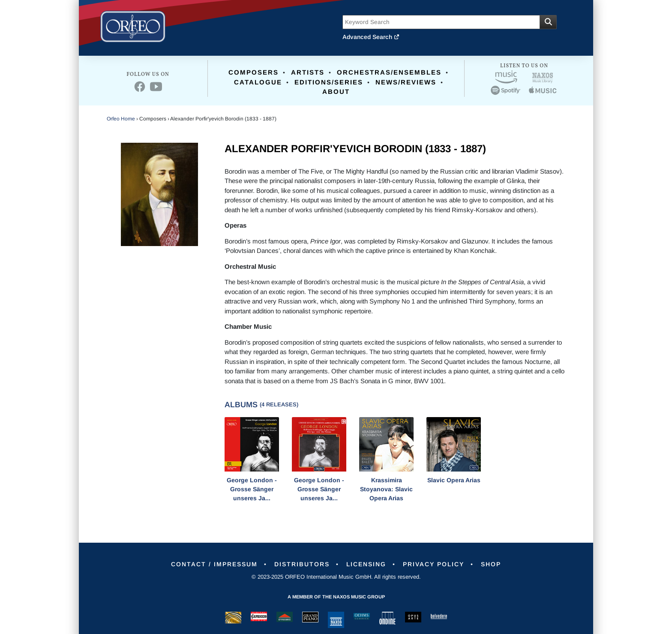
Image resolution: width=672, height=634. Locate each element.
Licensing (366, 564)
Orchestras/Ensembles (389, 72)
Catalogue (258, 82)
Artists (308, 72)
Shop (491, 564)
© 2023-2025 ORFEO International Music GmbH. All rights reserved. (336, 577)
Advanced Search (371, 37)
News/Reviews (406, 82)
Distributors (302, 564)
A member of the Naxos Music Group (336, 597)
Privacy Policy (433, 564)
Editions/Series (329, 82)
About (336, 92)
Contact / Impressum (214, 564)
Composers (253, 72)
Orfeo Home (121, 119)
